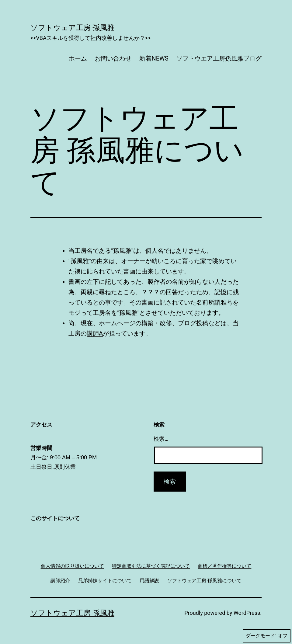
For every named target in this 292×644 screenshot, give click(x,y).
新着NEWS (154, 58)
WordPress (247, 613)
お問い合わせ (113, 58)
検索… (161, 439)
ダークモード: (267, 636)
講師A (95, 333)
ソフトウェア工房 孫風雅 (72, 28)
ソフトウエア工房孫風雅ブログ (219, 58)
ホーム (78, 58)
